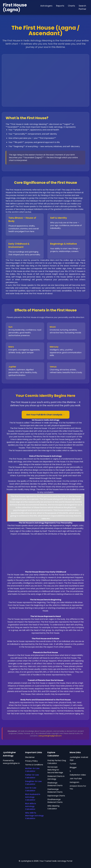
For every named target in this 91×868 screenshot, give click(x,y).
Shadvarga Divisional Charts (55, 784)
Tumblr (73, 764)
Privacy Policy (31, 761)
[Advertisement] (45, 554)
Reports (60, 6)
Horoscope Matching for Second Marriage (55, 770)
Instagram (74, 782)
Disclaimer (30, 757)
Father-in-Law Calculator (32, 776)
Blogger (73, 767)
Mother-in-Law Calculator (32, 770)
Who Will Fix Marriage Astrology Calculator (34, 816)
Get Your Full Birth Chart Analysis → (46, 415)
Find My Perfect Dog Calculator (57, 762)
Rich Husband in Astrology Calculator (33, 797)
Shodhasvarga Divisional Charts (55, 801)
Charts (71, 6)
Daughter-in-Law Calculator (33, 783)
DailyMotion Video (78, 775)
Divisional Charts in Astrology (56, 778)
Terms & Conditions (34, 765)
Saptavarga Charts (56, 796)
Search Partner (82, 7)
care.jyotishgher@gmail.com (50, 736)
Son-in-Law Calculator (31, 789)
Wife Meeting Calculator (53, 807)
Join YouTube (76, 779)
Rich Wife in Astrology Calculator (31, 806)
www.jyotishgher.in (11, 763)
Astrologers (46, 6)
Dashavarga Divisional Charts (55, 791)
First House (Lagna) (15, 7)
